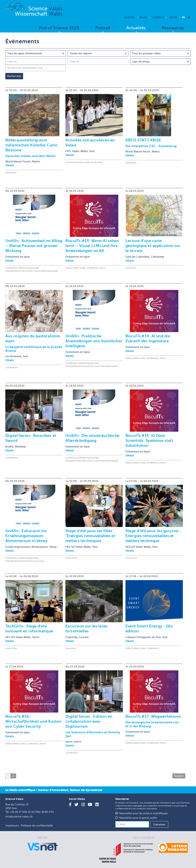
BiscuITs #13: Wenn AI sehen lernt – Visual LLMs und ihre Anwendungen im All (92, 246)
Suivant (179, 776)
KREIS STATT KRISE (143, 140)
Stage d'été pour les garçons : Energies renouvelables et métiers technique (153, 536)
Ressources (173, 28)
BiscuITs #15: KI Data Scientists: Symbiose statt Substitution (149, 440)
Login (173, 17)
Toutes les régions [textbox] (81, 53)
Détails (10, 165)
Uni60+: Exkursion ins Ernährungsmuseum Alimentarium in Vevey (26, 536)
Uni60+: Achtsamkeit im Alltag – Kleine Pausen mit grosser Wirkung (34, 246)
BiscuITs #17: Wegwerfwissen (153, 716)
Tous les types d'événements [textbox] (25, 53)
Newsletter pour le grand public (138, 818)
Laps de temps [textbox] (141, 62)
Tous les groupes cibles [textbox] (146, 53)
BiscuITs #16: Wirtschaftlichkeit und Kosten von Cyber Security (33, 721)
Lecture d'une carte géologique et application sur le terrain (153, 246)
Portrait (103, 28)
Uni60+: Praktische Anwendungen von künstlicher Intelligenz (94, 341)
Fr (183, 17)
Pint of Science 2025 (59, 28)
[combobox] (36, 53)
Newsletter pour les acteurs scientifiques (143, 813)
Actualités (136, 28)
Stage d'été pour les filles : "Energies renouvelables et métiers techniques (90, 536)
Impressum (12, 826)
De (189, 17)
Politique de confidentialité (37, 826)
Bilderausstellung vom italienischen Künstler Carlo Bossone (31, 145)
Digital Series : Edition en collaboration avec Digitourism (89, 721)
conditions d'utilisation (147, 809)
